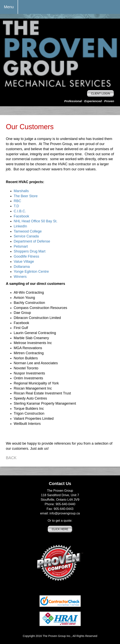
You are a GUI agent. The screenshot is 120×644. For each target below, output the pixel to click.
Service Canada (26, 236)
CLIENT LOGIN (101, 94)
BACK (11, 458)
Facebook (21, 216)
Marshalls (21, 191)
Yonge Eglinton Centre (31, 272)
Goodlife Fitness (26, 256)
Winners (20, 277)
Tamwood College (28, 231)
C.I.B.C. (20, 211)
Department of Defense (32, 241)
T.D (16, 206)
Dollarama (22, 267)
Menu (9, 7)
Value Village (24, 262)
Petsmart (21, 246)
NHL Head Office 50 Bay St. (36, 221)
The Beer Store (26, 196)
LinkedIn (20, 226)
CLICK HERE (60, 529)
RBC (17, 201)
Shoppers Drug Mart (30, 251)
